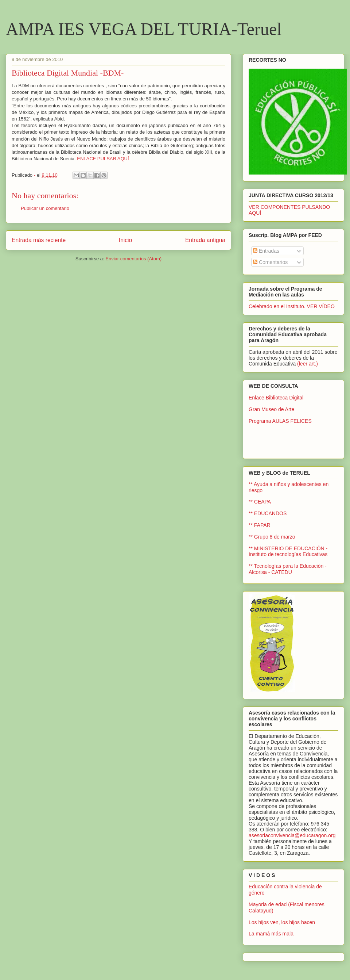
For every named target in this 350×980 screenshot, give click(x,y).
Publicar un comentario (45, 208)
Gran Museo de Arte (271, 409)
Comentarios (270, 262)
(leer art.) (308, 364)
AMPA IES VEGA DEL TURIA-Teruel (144, 29)
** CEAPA (260, 502)
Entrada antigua (205, 240)
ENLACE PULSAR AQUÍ (103, 159)
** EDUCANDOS (268, 513)
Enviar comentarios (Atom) (133, 259)
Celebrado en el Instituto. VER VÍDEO (292, 306)
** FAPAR (260, 525)
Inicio (125, 240)
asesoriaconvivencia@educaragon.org (292, 835)
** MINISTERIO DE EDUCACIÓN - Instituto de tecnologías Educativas (288, 552)
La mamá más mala (271, 934)
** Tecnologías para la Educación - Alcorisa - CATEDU (288, 569)
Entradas (266, 251)
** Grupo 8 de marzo (272, 537)
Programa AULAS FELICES (280, 421)
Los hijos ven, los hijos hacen (282, 922)
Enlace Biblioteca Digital (276, 398)
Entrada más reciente (39, 240)
